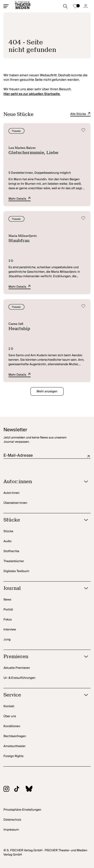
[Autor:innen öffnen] (41, 482)
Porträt (8, 610)
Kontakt (9, 706)
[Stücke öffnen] (41, 520)
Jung (7, 640)
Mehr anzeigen (47, 391)
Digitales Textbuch (16, 571)
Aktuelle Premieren (17, 668)
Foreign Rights (13, 756)
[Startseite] (23, 6)
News (7, 600)
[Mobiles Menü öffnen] (6, 6)
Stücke (8, 531)
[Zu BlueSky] (31, 789)
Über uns (10, 716)
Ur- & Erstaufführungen (19, 678)
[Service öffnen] (41, 695)
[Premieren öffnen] (41, 657)
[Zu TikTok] (19, 790)
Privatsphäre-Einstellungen (22, 810)
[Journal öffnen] (41, 588)
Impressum (11, 830)
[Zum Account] (86, 6)
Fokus (8, 620)
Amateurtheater (14, 746)
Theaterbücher (14, 561)
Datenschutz (12, 820)
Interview (10, 630)
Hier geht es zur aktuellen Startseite (32, 94)
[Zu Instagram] (9, 790)
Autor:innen (11, 493)
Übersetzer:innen (15, 503)
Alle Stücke (80, 114)
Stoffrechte (11, 551)
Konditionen (12, 726)
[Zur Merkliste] (76, 6)
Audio (7, 541)
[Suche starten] (65, 6)
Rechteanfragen (15, 736)
